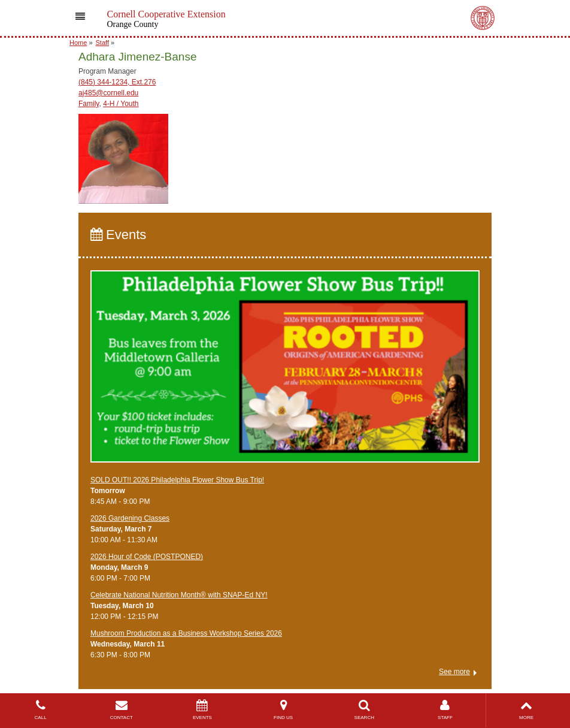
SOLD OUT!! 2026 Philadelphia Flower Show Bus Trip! (177, 480)
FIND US (284, 710)
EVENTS (202, 710)
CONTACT (121, 710)
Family (89, 104)
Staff (102, 43)
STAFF (445, 710)
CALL (40, 710)
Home (78, 43)
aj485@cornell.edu (108, 93)
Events (118, 235)
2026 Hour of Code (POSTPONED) (147, 557)
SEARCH (364, 710)
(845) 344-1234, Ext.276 (117, 82)
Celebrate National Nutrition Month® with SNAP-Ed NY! (179, 595)
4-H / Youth (121, 104)
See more (454, 672)
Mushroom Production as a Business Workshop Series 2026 (186, 633)
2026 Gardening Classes (130, 518)
